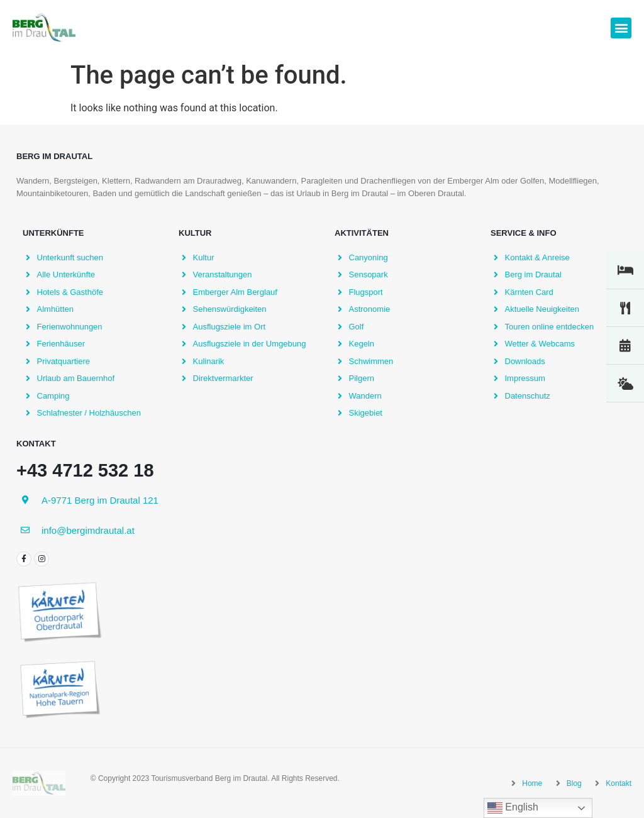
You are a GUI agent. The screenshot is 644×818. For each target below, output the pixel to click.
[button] (621, 28)
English (513, 808)
